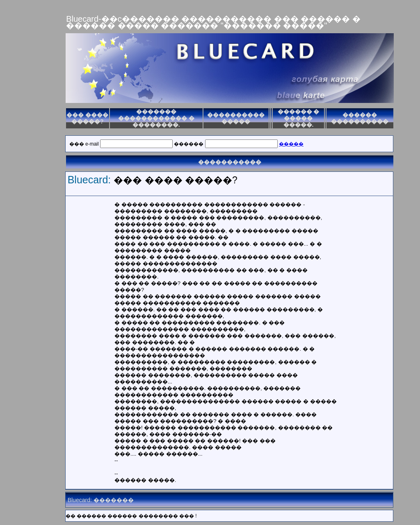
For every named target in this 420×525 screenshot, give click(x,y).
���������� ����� (236, 118)
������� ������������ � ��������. (156, 118)
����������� (230, 162)
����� (291, 144)
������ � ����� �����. (299, 118)
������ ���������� (360, 118)
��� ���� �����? (87, 118)
